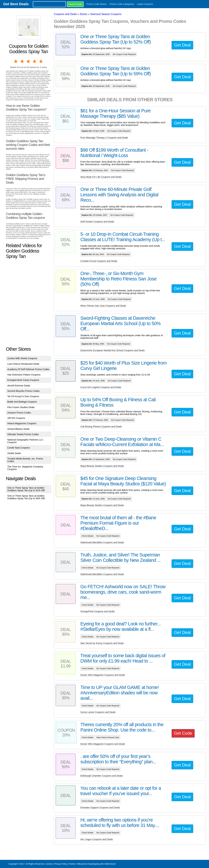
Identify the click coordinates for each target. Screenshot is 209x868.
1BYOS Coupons (16, 418)
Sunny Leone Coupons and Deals (98, 712)
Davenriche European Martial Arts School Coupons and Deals (113, 350)
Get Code (183, 733)
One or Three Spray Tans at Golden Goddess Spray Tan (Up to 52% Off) (26, 489)
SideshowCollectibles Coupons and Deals (102, 542)
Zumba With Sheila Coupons (22, 358)
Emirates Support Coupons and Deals (100, 808)
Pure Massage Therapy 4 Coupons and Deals (104, 138)
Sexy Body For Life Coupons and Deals (101, 177)
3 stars (29, 61)
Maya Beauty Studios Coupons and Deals (102, 466)
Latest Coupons (145, 4)
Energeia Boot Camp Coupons (23, 380)
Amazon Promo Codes (19, 413)
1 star (16, 61)
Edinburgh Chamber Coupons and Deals (101, 776)
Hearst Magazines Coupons (22, 423)
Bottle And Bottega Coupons (22, 402)
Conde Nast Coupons (19, 448)
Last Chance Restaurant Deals (23, 364)
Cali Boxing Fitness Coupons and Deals (101, 427)
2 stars (22, 61)
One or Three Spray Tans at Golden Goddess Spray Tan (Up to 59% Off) (26, 497)
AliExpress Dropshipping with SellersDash (96, 864)
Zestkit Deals (14, 453)
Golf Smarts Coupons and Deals (97, 222)
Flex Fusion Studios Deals (21, 407)
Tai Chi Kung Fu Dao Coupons (23, 396)
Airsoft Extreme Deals (19, 386)
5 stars (41, 61)
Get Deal (182, 45)
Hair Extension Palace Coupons (24, 375)
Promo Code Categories (122, 4)
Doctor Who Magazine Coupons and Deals (103, 675)
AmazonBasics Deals (18, 429)
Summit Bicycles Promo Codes (24, 391)
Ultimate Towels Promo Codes (23, 434)
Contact (49, 864)
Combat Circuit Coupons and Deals (99, 261)
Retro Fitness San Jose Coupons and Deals (103, 306)
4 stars (35, 61)
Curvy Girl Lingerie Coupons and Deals (101, 387)
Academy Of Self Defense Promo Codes (28, 369)
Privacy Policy (61, 864)
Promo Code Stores (97, 4)
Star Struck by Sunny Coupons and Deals (102, 643)
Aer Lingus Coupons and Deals (97, 839)
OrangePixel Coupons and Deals (97, 611)
